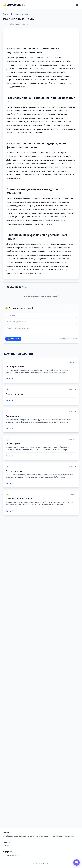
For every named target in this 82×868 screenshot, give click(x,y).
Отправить (13, 339)
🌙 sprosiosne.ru (14, 5)
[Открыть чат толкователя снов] (77, 863)
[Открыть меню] (77, 5)
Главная (6, 14)
